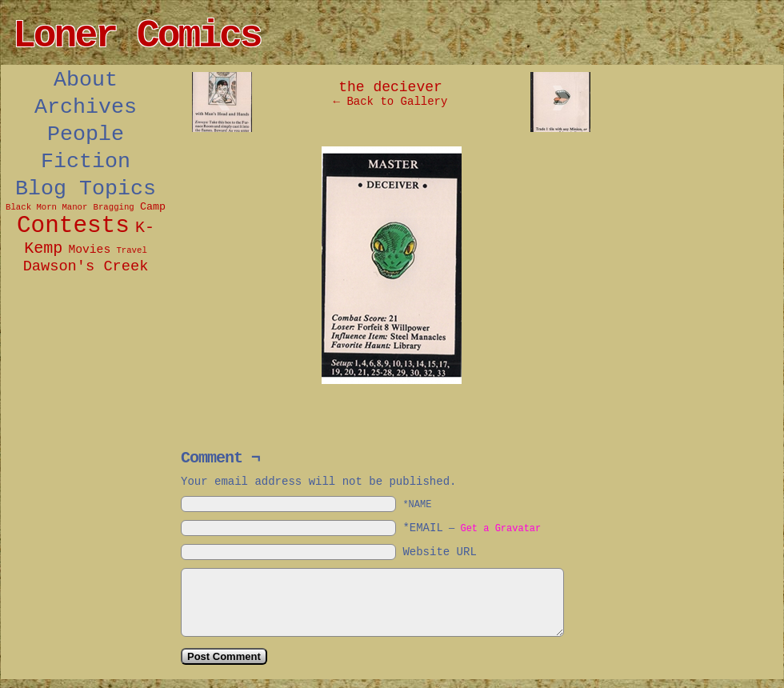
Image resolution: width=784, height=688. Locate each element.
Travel (131, 250)
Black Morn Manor (46, 207)
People (86, 134)
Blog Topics (86, 189)
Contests (73, 226)
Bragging (114, 207)
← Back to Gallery (391, 102)
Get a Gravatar (500, 529)
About (86, 80)
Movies (89, 250)
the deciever (390, 87)
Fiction (86, 162)
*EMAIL (472, 528)
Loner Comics (137, 36)
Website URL (439, 552)
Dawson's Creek (86, 266)
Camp (153, 207)
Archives (86, 107)
